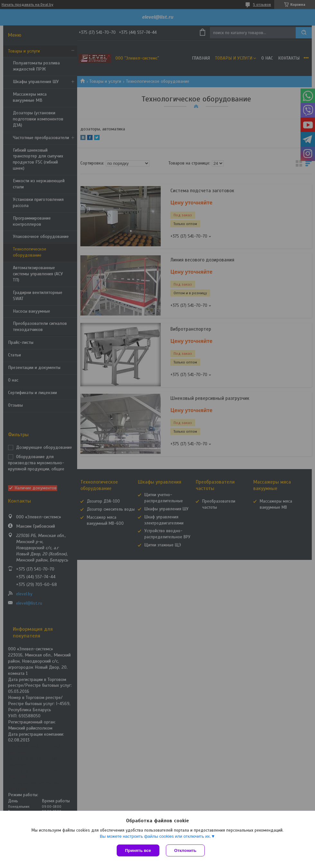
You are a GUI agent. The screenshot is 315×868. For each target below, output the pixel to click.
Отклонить (185, 850)
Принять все (138, 850)
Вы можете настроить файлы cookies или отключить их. (155, 836)
